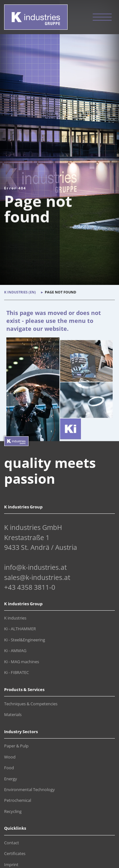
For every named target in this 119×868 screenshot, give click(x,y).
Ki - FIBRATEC (17, 673)
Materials (13, 715)
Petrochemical (18, 800)
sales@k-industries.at (37, 577)
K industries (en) (20, 292)
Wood (10, 757)
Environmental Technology (30, 790)
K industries (15, 618)
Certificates (15, 854)
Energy (11, 779)
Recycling (13, 811)
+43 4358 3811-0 (30, 587)
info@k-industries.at (35, 567)
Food (9, 768)
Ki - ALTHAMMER (20, 629)
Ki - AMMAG (15, 651)
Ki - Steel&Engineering (25, 640)
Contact (12, 843)
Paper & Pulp (16, 746)
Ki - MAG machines (22, 662)
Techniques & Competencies (31, 704)
